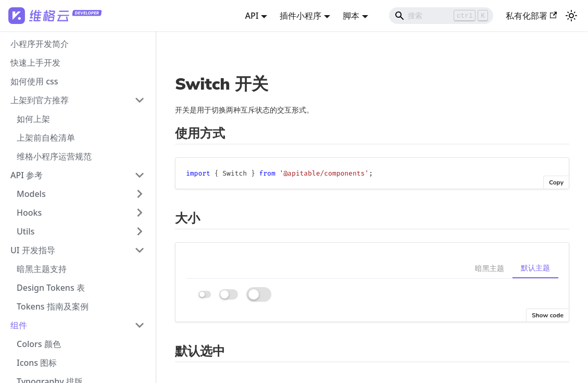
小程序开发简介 (40, 44)
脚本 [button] (351, 16)
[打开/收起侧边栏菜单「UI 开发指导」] (140, 250)
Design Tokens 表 (51, 288)
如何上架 (33, 119)
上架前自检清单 (46, 138)
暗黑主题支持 (42, 269)
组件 (19, 325)
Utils (26, 231)
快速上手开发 (35, 63)
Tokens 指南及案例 (53, 306)
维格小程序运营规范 (54, 156)
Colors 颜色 (39, 344)
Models (31, 194)
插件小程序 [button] (301, 16)
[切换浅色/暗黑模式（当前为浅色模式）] (571, 16)
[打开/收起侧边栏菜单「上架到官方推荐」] (140, 100)
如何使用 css (34, 81)
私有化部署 (531, 16)
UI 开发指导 (33, 250)
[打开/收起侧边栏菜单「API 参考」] (140, 175)
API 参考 (27, 175)
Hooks (29, 213)
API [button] (252, 16)
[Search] (441, 16)
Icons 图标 (37, 363)
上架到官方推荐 (40, 100)
